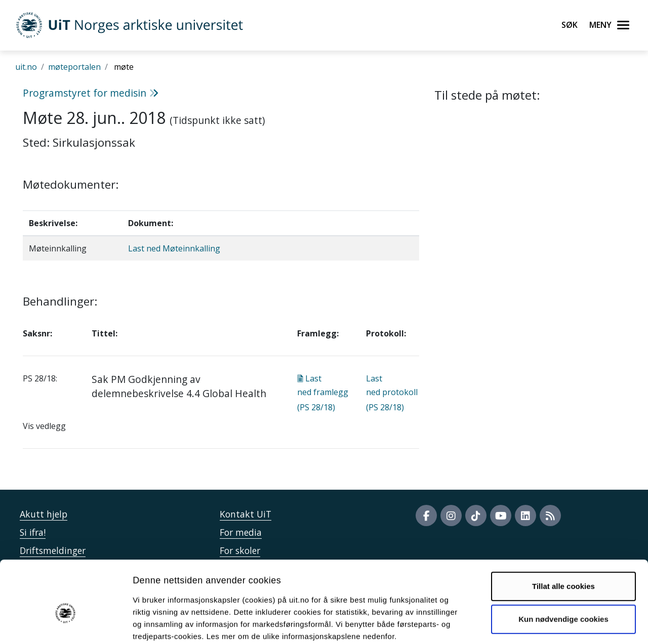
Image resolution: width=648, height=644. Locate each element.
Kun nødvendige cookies (563, 566)
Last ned (323, 393)
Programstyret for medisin (91, 93)
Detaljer (539, 624)
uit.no (26, 67)
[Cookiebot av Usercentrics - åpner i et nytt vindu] (66, 624)
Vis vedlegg (44, 426)
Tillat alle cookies (563, 533)
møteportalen (74, 67)
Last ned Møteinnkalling (174, 248)
